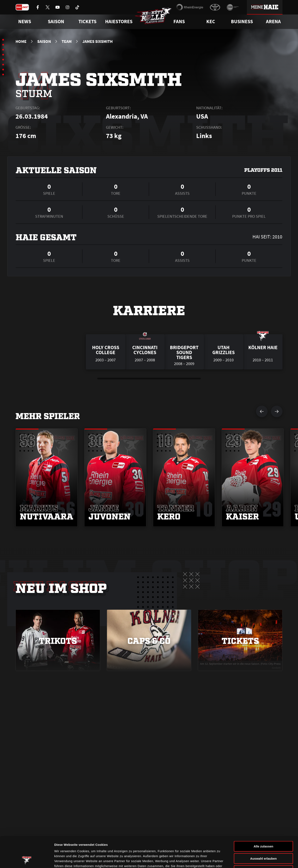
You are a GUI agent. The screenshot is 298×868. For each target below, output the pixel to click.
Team (67, 41)
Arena (273, 22)
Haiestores (119, 22)
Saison (44, 41)
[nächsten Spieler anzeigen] (277, 411)
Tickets (87, 22)
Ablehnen (263, 842)
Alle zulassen (263, 817)
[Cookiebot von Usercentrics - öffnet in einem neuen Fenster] (27, 860)
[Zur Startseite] (153, 16)
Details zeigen (220, 860)
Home (21, 41)
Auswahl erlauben (263, 830)
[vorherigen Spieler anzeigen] (262, 411)
